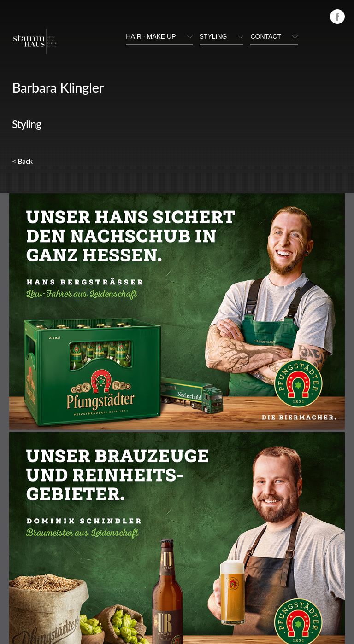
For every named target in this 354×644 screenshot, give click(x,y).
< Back (22, 161)
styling (213, 36)
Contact (266, 36)
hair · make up (151, 36)
